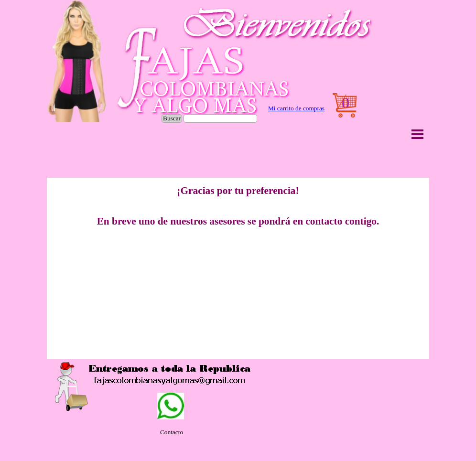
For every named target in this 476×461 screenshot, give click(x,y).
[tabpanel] (296, 108)
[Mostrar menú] (417, 134)
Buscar (172, 118)
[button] (71, 386)
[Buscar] (220, 118)
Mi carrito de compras (296, 108)
